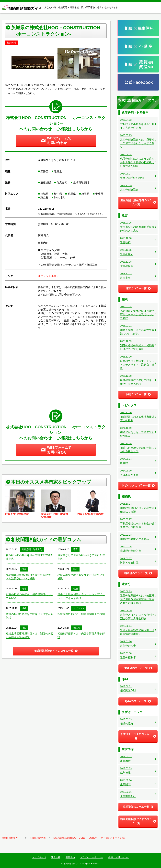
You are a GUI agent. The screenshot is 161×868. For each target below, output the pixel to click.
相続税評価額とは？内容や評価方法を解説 (81, 635)
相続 (24, 569)
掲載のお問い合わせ (119, 857)
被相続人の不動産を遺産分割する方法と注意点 (30, 557)
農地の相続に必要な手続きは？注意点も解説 (30, 616)
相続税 (77, 628)
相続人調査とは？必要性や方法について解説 (81, 577)
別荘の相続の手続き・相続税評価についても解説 (30, 596)
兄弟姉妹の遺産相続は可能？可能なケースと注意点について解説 (30, 577)
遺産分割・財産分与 (32, 549)
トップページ (39, 857)
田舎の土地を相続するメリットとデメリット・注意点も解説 (81, 596)
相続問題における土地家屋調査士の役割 (81, 614)
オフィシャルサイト (50, 276)
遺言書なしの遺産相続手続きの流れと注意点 (81, 557)
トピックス (79, 608)
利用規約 (70, 857)
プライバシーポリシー (92, 857)
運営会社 (56, 857)
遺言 (75, 549)
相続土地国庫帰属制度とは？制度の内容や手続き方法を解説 (30, 635)
